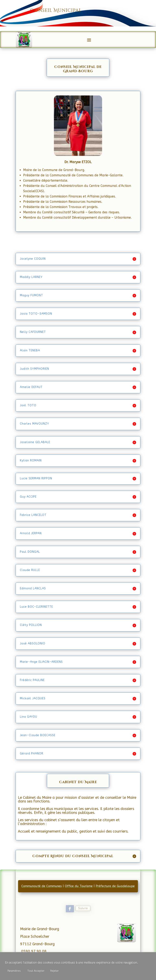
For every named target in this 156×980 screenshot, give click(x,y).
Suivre (83, 909)
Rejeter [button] (55, 971)
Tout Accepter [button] (36, 971)
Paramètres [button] (14, 971)
